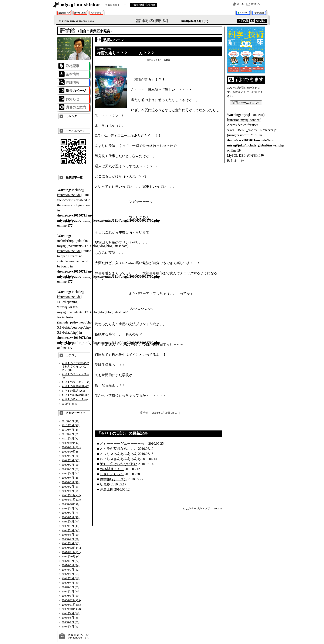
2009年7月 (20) (70, 465)
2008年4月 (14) (70, 530)
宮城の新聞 (105, 5)
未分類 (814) (69, 404)
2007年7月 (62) (70, 570)
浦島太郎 (107, 489)
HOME (218, 508)
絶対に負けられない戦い (119, 464)
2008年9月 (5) (70, 508)
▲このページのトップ (196, 508)
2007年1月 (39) (70, 596)
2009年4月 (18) (70, 478)
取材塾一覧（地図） (81, 13)
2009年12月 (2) (70, 443)
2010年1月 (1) (70, 438)
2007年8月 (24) (70, 565)
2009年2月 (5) (70, 487)
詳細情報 (72, 82)
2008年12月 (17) (71, 495)
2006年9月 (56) (70, 613)
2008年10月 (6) (70, 504)
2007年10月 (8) (70, 556)
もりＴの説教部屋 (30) (75, 395)
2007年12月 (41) (71, 548)
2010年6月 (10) (70, 421)
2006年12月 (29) (71, 600)
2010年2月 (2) (70, 434)
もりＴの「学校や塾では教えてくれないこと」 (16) (75, 367)
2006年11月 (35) (71, 605)
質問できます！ (97, 13)
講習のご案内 (76, 107)
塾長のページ (76, 91)
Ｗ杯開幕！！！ (112, 469)
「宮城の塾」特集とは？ (243, 13)
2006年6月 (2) (70, 626)
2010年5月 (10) (70, 425)
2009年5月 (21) (70, 473)
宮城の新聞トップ (259, 13)
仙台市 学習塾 (65, 13)
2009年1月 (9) (70, 491)
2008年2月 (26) (70, 539)
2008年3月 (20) (70, 535)
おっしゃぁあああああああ (120, 459)
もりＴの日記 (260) (73, 391)
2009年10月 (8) (70, 452)
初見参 (105, 484)
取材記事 (72, 66)
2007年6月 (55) (70, 574)
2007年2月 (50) (70, 591)
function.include (69, 195)
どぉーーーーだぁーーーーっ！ (124, 444)
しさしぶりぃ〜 (112, 474)
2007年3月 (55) (70, 587)
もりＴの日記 (164, 60)
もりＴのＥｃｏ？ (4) (75, 399)
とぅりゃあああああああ (119, 454)
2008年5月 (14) (70, 526)
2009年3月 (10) (70, 482)
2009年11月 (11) (71, 447)
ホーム (240, 4)
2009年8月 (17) (70, 460)
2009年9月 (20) (70, 456)
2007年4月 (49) (70, 583)
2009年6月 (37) (70, 469)
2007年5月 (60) (70, 578)
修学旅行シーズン (114, 479)
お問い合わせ (257, 4)
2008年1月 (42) (70, 543)
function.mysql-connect (244, 120)
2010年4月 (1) (70, 430)
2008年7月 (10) (70, 517)
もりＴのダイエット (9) (76, 382)
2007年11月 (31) (71, 552)
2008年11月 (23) (71, 500)
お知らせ (72, 99)
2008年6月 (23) (70, 521)
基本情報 (72, 74)
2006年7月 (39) (70, 622)
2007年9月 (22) (70, 561)
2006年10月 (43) (71, 609)
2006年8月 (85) (70, 618)
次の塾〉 (261, 21)
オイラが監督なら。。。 (119, 449)
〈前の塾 (243, 21)
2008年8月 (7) (70, 513)
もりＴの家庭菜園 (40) (75, 386)
